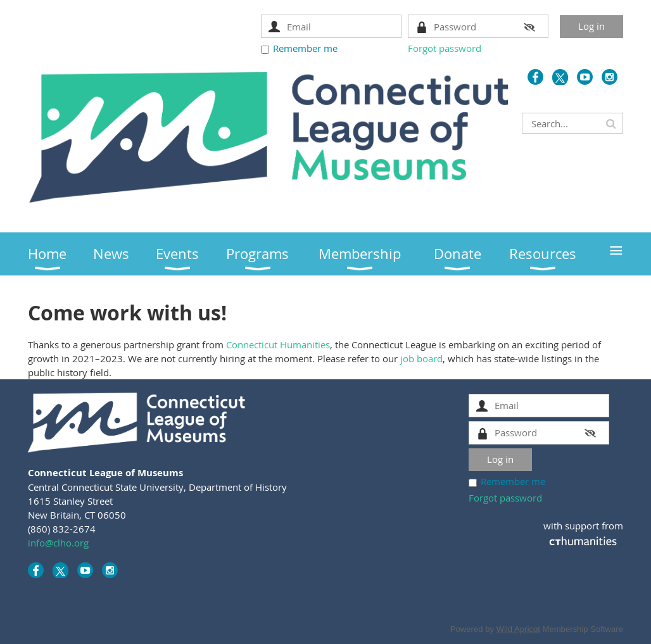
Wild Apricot (518, 629)
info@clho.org (58, 543)
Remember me (305, 48)
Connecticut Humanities (278, 344)
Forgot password (445, 48)
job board (421, 358)
